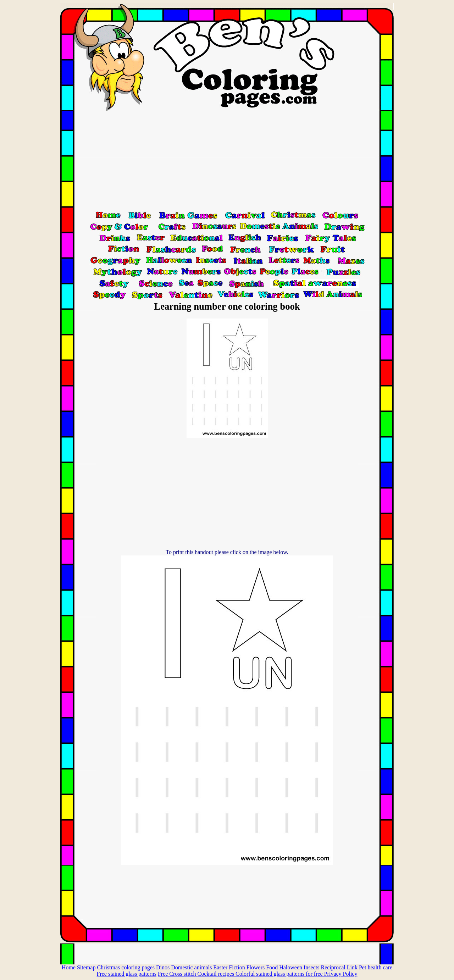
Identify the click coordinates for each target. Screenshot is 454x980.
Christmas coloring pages (126, 967)
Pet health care (376, 967)
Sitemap (87, 967)
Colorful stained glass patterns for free (280, 974)
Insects (312, 967)
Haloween (291, 967)
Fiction (237, 967)
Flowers (256, 967)
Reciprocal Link (340, 967)
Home (69, 967)
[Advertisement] (227, 161)
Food (273, 967)
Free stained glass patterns (127, 974)
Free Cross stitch (178, 974)
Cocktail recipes (216, 974)
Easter (221, 967)
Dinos (164, 967)
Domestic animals (192, 967)
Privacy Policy (341, 974)
